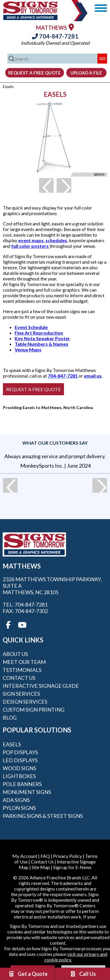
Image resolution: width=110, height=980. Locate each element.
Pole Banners (22, 784)
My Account (25, 856)
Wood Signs (19, 768)
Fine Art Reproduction (39, 333)
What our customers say (55, 443)
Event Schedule (31, 327)
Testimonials (22, 670)
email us (93, 376)
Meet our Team (24, 662)
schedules (56, 240)
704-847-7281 (55, 36)
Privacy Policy (67, 856)
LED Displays (20, 760)
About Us (15, 654)
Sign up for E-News (72, 867)
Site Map (41, 867)
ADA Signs (16, 800)
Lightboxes (19, 776)
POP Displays (20, 752)
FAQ (45, 856)
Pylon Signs (19, 808)
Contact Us (19, 678)
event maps (31, 240)
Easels (12, 744)
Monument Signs (27, 792)
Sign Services (21, 694)
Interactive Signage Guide (41, 686)
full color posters (30, 246)
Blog (10, 717)
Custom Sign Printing (34, 710)
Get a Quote (28, 974)
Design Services (25, 702)
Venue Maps (28, 349)
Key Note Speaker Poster (42, 338)
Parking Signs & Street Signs (43, 816)
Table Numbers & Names (42, 344)
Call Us (83, 974)
